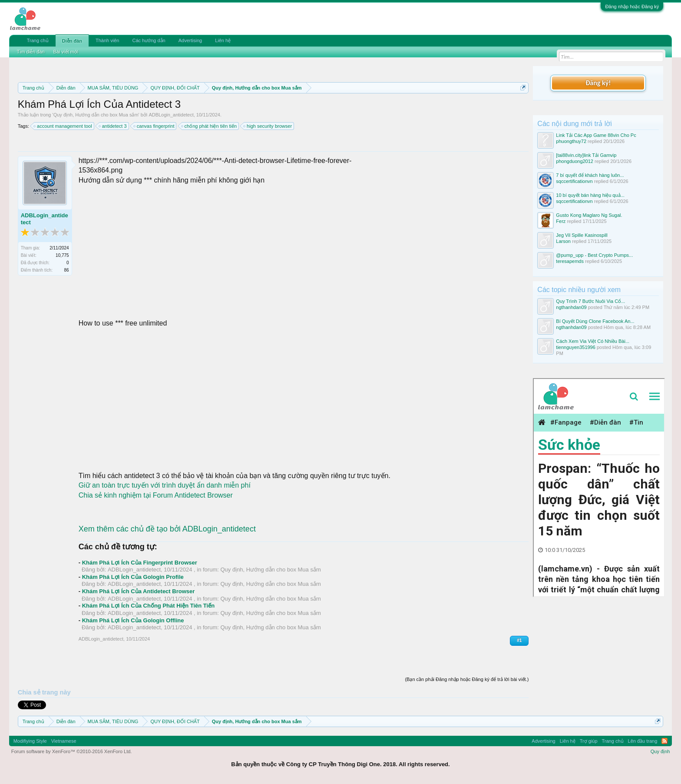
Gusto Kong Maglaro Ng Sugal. (589, 215)
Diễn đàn (72, 41)
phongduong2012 (575, 161)
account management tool (63, 126)
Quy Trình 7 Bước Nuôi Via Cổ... (590, 301)
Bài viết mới (66, 52)
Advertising (190, 40)
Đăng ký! (598, 83)
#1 (519, 640)
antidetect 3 (113, 126)
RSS (664, 741)
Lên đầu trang (643, 741)
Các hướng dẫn (149, 40)
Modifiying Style (30, 741)
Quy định (660, 751)
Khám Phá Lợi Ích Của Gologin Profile (133, 577)
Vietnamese (64, 741)
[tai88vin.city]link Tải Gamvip (586, 155)
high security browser (268, 126)
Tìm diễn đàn (31, 52)
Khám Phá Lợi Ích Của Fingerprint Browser (140, 563)
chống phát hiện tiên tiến (210, 126)
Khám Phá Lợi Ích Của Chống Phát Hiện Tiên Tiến (149, 606)
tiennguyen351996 (576, 347)
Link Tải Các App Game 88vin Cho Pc (596, 135)
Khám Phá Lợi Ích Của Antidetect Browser (139, 591)
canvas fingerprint (154, 126)
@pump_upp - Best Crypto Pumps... (594, 255)
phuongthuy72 (571, 141)
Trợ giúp (589, 741)
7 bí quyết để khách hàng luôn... (590, 175)
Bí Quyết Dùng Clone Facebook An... (595, 321)
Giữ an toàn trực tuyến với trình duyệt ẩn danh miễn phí (165, 485)
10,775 (62, 255)
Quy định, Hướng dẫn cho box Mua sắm (96, 115)
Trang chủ (38, 40)
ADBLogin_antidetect (171, 115)
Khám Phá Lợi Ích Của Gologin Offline (133, 620)
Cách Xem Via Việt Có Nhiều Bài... (593, 341)
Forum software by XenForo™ (72, 751)
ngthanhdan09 (571, 307)
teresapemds (570, 261)
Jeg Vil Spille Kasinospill (582, 235)
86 (67, 270)
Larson (563, 241)
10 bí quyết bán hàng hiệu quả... (590, 195)
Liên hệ (223, 40)
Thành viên (107, 40)
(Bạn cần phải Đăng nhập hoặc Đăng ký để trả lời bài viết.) (467, 679)
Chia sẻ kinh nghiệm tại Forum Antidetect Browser (156, 495)
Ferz (561, 221)
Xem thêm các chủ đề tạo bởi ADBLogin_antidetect (167, 529)
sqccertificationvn (574, 181)
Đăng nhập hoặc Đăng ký (632, 7)
